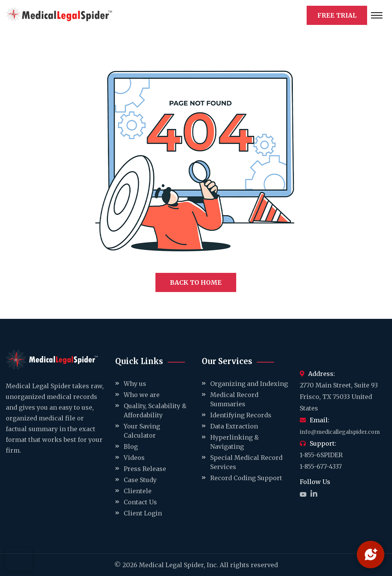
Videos (134, 458)
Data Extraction (234, 426)
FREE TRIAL (337, 15)
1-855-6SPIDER (321, 455)
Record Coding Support (246, 478)
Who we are (142, 395)
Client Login (143, 513)
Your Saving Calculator (142, 431)
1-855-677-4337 (321, 466)
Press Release (145, 469)
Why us (135, 384)
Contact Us (140, 502)
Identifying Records (241, 415)
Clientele (138, 491)
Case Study (140, 480)
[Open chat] (371, 555)
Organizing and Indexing (249, 384)
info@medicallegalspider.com (340, 432)
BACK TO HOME (196, 282)
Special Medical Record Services (246, 462)
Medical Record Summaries (234, 399)
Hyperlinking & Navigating (234, 442)
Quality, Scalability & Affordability (155, 410)
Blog (131, 446)
